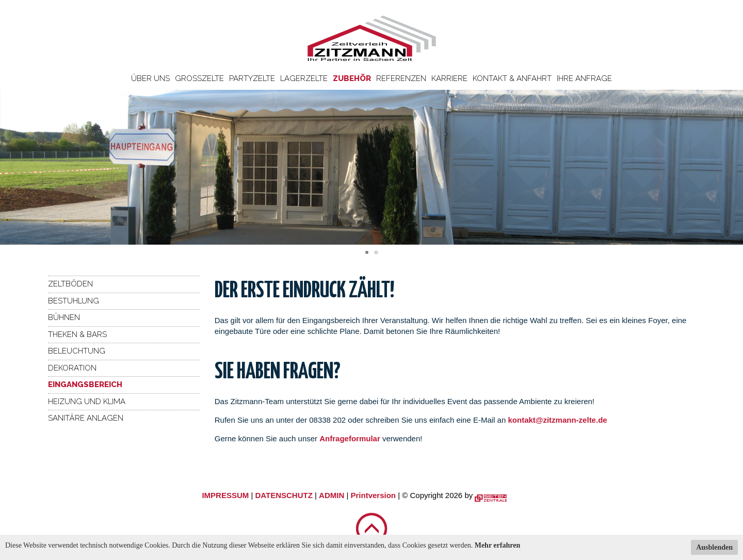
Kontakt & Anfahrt (512, 78)
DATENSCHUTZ (284, 495)
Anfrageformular (351, 438)
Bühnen (64, 317)
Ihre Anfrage (584, 78)
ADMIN (332, 495)
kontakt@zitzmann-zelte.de (557, 420)
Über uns (150, 78)
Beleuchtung (77, 351)
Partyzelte (252, 78)
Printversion (374, 495)
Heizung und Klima (87, 402)
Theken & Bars (77, 334)
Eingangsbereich (85, 385)
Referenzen (401, 78)
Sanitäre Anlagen (86, 418)
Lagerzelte (304, 78)
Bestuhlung (74, 301)
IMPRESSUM (225, 495)
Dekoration (72, 368)
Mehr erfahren (498, 545)
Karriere (449, 78)
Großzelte (199, 78)
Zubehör (352, 78)
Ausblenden (714, 547)
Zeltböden (70, 284)
